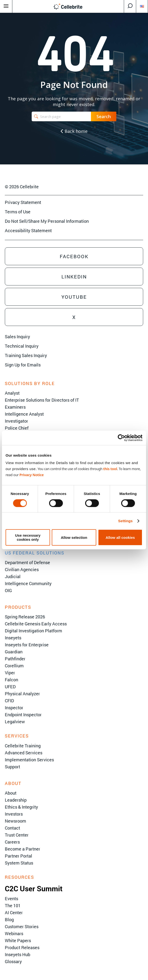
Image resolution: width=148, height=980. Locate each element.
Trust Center (17, 835)
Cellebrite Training (23, 746)
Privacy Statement (23, 202)
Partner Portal (18, 856)
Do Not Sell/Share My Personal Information (47, 221)
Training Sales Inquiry (26, 355)
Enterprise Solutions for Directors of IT (42, 400)
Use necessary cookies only (28, 537)
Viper (10, 673)
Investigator (16, 421)
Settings (126, 521)
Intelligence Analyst (24, 414)
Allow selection (74, 537)
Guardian (14, 652)
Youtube (74, 297)
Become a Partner (22, 849)
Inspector (14, 708)
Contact (12, 828)
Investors (14, 814)
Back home (74, 131)
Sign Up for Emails (23, 365)
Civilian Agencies (22, 569)
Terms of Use (18, 212)
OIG (8, 590)
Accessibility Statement (28, 230)
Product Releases (22, 947)
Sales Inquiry (17, 337)
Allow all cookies (120, 537)
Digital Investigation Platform (33, 631)
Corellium (14, 666)
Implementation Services (29, 760)
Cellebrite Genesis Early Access (36, 624)
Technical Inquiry (22, 346)
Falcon (11, 680)
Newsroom (15, 821)
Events (11, 899)
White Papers (18, 940)
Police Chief (17, 428)
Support (12, 767)
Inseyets (13, 638)
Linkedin (74, 277)
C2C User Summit (34, 889)
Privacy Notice (31, 475)
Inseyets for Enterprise (27, 645)
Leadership (16, 800)
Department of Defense (27, 562)
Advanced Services (24, 753)
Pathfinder (15, 659)
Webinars (14, 933)
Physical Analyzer (22, 694)
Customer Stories (22, 926)
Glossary (13, 961)
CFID (9, 701)
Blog (9, 919)
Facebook (74, 256)
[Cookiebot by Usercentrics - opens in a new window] (121, 438)
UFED (10, 687)
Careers (12, 842)
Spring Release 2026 (25, 617)
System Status (19, 863)
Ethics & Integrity (21, 807)
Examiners (15, 407)
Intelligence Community (28, 583)
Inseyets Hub (18, 954)
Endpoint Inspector (23, 715)
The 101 (13, 906)
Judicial (13, 576)
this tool (110, 469)
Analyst (12, 393)
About (11, 793)
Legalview (15, 722)
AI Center (14, 912)
